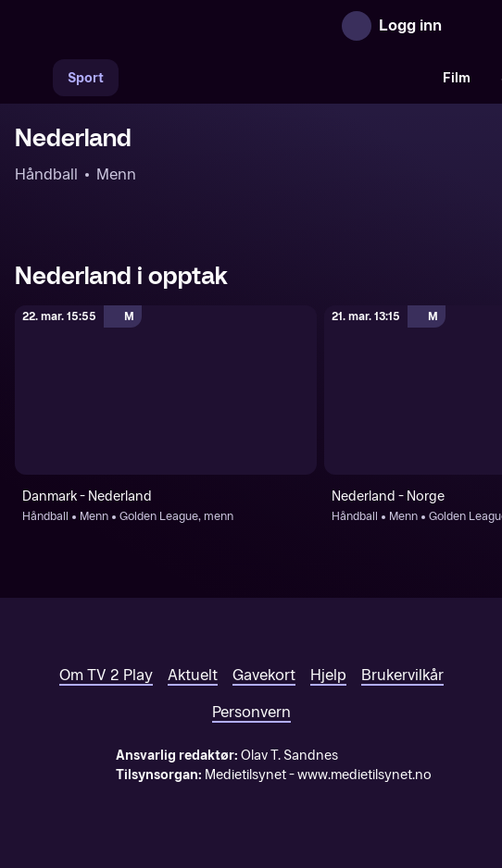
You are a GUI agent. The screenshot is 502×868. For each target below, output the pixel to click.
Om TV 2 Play (106, 675)
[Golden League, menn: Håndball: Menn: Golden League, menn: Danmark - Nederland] (166, 390)
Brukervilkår (402, 675)
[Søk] (33, 78)
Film (457, 78)
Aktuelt (193, 675)
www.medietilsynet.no (364, 775)
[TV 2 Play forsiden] (154, 26)
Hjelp (328, 675)
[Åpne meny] (469, 26)
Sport (86, 78)
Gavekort (264, 675)
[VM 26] (273, 78)
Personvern (251, 712)
